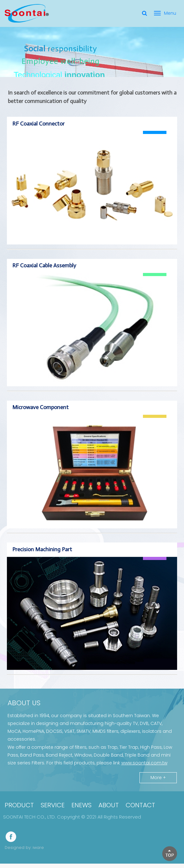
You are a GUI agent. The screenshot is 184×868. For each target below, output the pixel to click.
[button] (170, 854)
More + (158, 783)
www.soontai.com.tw (144, 768)
